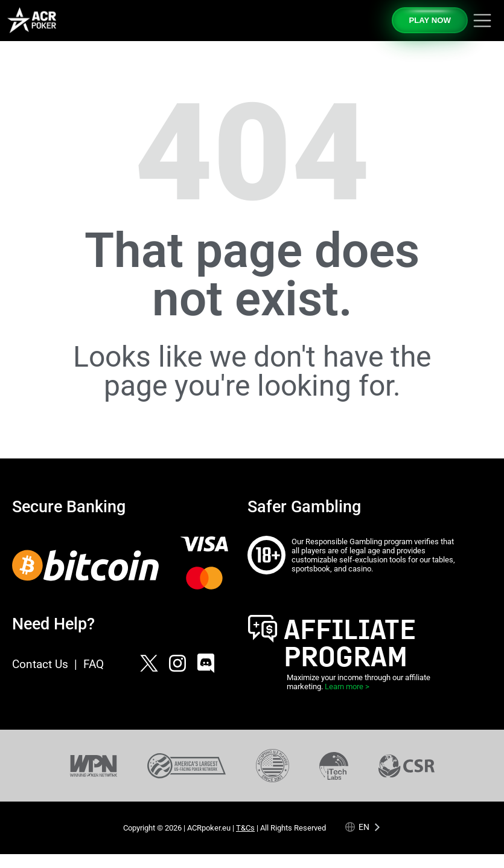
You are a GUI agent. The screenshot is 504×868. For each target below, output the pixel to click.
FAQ (94, 664)
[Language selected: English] (363, 827)
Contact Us (40, 664)
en (364, 827)
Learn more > (347, 686)
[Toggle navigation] (482, 21)
